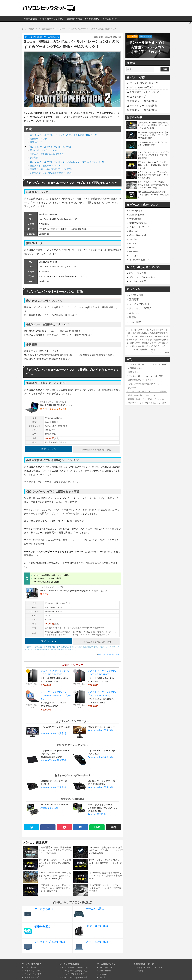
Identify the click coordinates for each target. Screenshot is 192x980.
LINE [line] (97, 826)
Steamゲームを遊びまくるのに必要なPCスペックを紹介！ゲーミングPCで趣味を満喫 (106, 849)
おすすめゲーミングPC (52, 19)
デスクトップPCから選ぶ (142, 277)
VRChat (133, 239)
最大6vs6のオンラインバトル (44, 150)
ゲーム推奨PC (109, 19)
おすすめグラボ (138, 96)
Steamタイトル (137, 211)
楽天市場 (61, 732)
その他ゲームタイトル (141, 260)
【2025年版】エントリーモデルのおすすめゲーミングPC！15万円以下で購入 (106, 886)
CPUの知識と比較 (70, 979)
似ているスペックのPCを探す (110, 653)
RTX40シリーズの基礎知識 (144, 105)
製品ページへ (49, 449)
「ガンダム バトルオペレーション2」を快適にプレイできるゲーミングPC (66, 162)
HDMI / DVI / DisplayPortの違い (76, 976)
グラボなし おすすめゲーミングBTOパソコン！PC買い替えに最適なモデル (55, 861)
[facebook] (48, 826)
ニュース (134, 312)
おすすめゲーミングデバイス (145, 92)
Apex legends (105, 969)
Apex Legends (136, 215)
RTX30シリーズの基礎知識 (144, 110)
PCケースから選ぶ (139, 273)
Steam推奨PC (92, 19)
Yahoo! (53, 732)
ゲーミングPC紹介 (33, 37)
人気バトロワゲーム (139, 227)
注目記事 (134, 299)
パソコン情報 (136, 295)
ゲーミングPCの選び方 (142, 87)
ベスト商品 (135, 321)
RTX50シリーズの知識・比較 (75, 966)
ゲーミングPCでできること (144, 83)
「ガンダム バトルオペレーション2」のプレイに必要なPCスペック (62, 135)
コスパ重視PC (31, 966)
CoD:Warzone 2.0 (138, 223)
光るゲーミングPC (33, 969)
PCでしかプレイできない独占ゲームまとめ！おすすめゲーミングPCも (105, 861)
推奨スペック (36, 142)
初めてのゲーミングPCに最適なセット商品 (51, 173)
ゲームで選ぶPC (52, 37)
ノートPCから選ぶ (139, 281)
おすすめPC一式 (32, 976)
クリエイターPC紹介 (140, 308)
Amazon (45, 732)
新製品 (133, 317)
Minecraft (134, 251)
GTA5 (132, 247)
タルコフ (134, 256)
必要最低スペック (39, 139)
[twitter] (32, 826)
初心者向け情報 (74, 19)
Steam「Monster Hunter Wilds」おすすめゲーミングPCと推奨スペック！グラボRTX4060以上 (55, 874)
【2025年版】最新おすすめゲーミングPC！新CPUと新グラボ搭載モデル (106, 874)
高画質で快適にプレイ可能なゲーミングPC (51, 169)
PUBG (133, 243)
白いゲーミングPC (33, 972)
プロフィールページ (157, 352)
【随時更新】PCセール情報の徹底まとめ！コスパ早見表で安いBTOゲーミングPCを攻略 (55, 849)
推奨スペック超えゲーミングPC (45, 166)
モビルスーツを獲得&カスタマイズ (47, 154)
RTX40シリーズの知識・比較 (75, 969)
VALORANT (135, 219)
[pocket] (64, 826)
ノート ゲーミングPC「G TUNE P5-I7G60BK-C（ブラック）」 (56, 694)
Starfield (133, 231)
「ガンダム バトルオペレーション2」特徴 (49, 147)
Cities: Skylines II (138, 235)
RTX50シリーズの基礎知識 (144, 101)
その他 (102, 976)
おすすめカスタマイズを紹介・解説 (96, 449)
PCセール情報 (30, 19)
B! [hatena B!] (81, 826)
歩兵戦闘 (34, 158)
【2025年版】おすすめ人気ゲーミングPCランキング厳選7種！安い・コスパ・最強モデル (55, 886)
